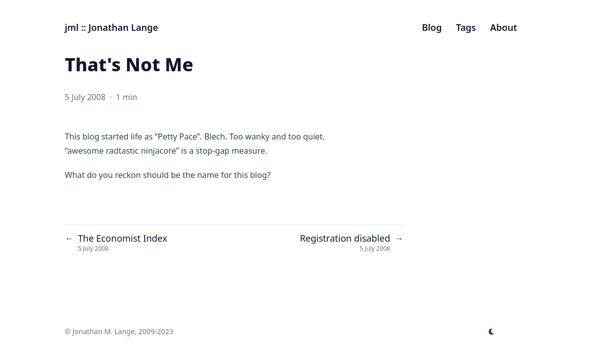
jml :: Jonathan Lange (112, 27)
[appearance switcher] (492, 332)
